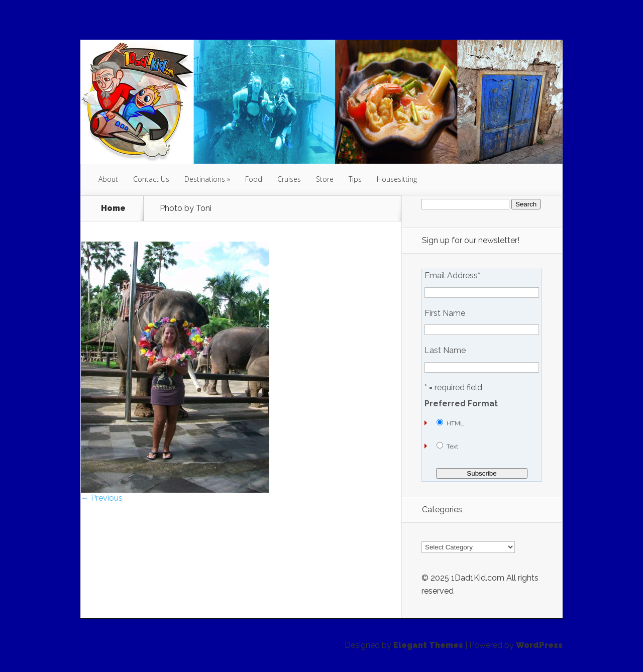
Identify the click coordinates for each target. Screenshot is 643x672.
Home (113, 208)
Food (254, 179)
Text (452, 446)
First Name (445, 313)
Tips (355, 179)
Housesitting (397, 179)
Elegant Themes (428, 645)
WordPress (539, 645)
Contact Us (151, 179)
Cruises (289, 179)
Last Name (445, 351)
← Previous (102, 498)
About (108, 179)
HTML (455, 423)
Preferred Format (461, 404)
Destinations (205, 179)
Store (325, 179)
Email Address (452, 276)
